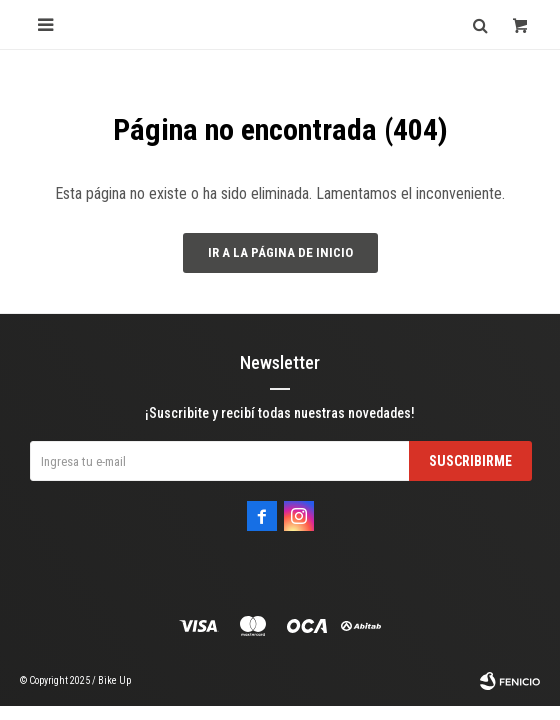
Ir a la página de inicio (280, 252)
